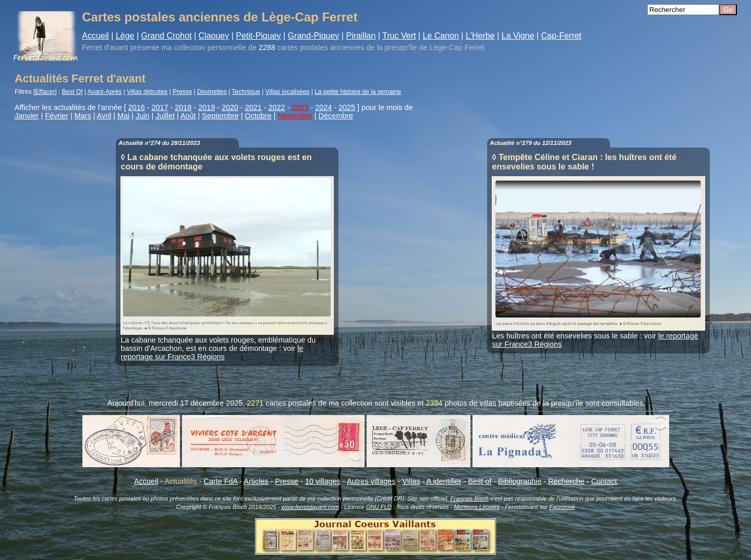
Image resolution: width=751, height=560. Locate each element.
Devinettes (212, 92)
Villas (411, 481)
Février (57, 116)
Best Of (72, 92)
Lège (125, 36)
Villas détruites (147, 92)
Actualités (180, 481)
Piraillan (361, 36)
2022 (277, 107)
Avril (104, 116)
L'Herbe (480, 36)
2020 (230, 107)
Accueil (95, 36)
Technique (246, 92)
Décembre (336, 116)
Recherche (566, 481)
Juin (142, 116)
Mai (123, 116)
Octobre (258, 116)
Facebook (562, 507)
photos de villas (470, 403)
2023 (300, 107)
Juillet (165, 116)
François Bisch (469, 498)
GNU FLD (379, 507)
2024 (323, 107)
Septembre (220, 116)
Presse (182, 92)
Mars (83, 116)
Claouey (214, 36)
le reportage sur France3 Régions (212, 352)
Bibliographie (520, 481)
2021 (253, 107)
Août (188, 116)
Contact (604, 481)
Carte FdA (221, 481)
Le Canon (440, 36)
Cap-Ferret (561, 36)
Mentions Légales (477, 507)
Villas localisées (288, 92)
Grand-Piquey (314, 36)
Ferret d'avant (105, 47)
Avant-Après (105, 92)
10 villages (323, 481)
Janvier (27, 116)
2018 (183, 107)
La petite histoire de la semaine (358, 92)
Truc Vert (399, 36)
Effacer (45, 92)
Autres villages (371, 481)
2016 (137, 107)
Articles (256, 481)
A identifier (444, 481)
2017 (160, 107)
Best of (480, 481)
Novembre (295, 116)
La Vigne (518, 36)
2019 (207, 107)
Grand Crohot (167, 36)
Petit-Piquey (258, 36)
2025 (347, 107)
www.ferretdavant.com (310, 507)
